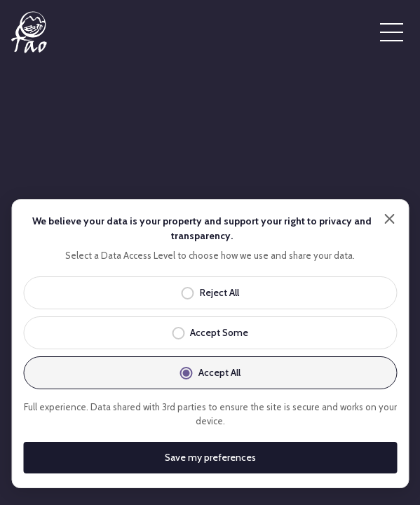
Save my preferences (210, 457)
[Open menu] (392, 32)
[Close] (389, 219)
